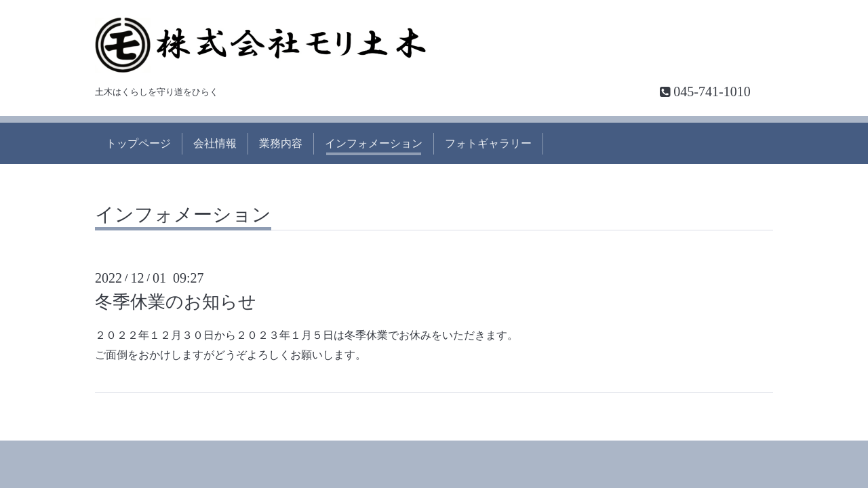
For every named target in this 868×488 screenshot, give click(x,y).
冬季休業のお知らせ (176, 302)
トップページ (138, 143)
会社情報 (215, 143)
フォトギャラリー (488, 143)
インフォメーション (374, 143)
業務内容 (281, 143)
